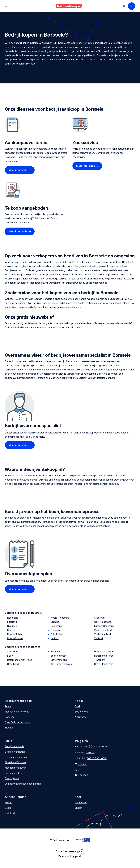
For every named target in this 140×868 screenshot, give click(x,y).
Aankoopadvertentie (26, 142)
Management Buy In (16, 768)
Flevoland (56, 630)
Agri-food (12, 652)
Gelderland (56, 626)
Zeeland (98, 638)
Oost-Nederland (103, 622)
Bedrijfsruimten (58, 656)
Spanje (8, 802)
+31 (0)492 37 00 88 (96, 747)
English (79, 808)
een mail (90, 752)
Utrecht (11, 630)
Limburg (55, 638)
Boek (78, 706)
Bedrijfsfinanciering (15, 752)
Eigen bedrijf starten (15, 762)
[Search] (132, 6)
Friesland (12, 622)
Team (8, 706)
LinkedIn (83, 764)
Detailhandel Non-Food (20, 660)
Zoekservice (85, 142)
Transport (99, 660)
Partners (9, 717)
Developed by (70, 856)
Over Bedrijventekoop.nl (18, 722)
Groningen (100, 618)
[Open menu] (6, 6)
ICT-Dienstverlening (61, 664)
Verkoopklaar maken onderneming (23, 784)
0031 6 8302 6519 (97, 758)
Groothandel (14, 664)
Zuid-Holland (57, 634)
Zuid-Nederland (102, 634)
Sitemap (9, 728)
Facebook (84, 775)
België (8, 808)
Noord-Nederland (60, 618)
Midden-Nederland (104, 626)
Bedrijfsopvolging (14, 773)
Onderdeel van (70, 852)
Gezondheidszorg (104, 664)
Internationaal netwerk (17, 712)
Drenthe (55, 622)
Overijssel (12, 626)
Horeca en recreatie (105, 652)
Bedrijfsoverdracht (15, 746)
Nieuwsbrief (81, 717)
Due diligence (12, 778)
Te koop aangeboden (26, 208)
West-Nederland (103, 630)
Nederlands (81, 802)
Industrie (55, 652)
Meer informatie (18, 170)
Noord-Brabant (15, 638)
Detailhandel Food (104, 656)
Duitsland (10, 813)
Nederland (13, 618)
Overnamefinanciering (16, 757)
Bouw (10, 656)
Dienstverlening (59, 660)
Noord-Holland (15, 634)
